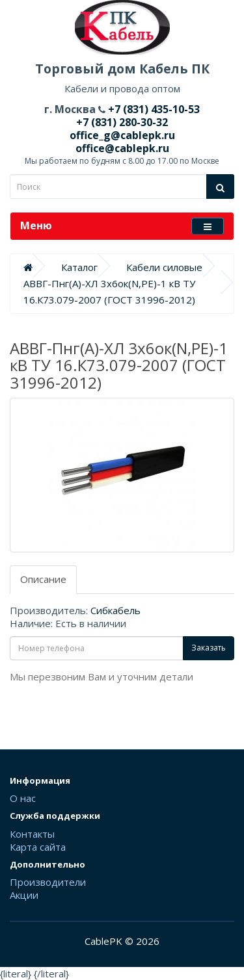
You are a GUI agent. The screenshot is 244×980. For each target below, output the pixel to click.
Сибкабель (115, 610)
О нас (23, 798)
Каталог (79, 267)
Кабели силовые (164, 267)
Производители (48, 882)
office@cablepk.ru (122, 148)
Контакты (32, 834)
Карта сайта (38, 847)
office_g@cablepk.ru (122, 135)
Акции (24, 895)
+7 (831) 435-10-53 (153, 109)
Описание (43, 579)
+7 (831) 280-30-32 (122, 122)
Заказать (209, 648)
